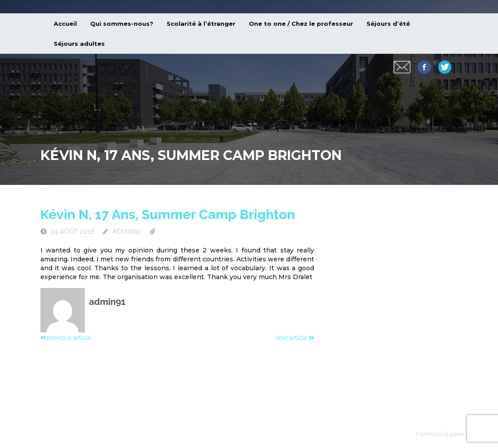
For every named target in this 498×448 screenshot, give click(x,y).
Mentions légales (440, 434)
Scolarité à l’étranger (201, 24)
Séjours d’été (388, 24)
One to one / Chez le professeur (301, 24)
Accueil (65, 24)
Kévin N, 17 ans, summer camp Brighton (168, 214)
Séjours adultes (79, 44)
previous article (66, 338)
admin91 (127, 232)
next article (295, 338)
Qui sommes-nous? (122, 24)
